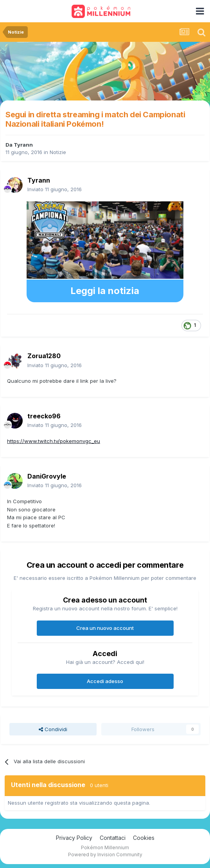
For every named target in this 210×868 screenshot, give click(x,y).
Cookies (144, 838)
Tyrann (23, 145)
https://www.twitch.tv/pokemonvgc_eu (54, 441)
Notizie (58, 152)
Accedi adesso (105, 681)
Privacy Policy (74, 838)
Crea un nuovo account (105, 628)
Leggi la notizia (105, 291)
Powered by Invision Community (105, 855)
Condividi (53, 729)
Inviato (55, 189)
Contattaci (113, 838)
